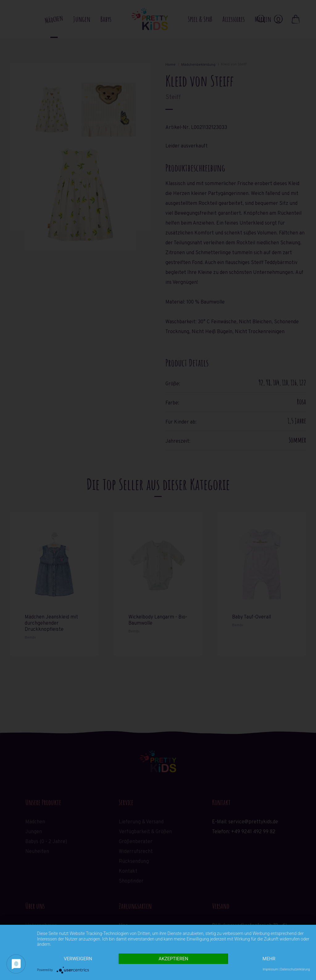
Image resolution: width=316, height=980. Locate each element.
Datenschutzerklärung (295, 969)
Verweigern (78, 959)
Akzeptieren (173, 959)
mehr (269, 959)
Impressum (270, 969)
